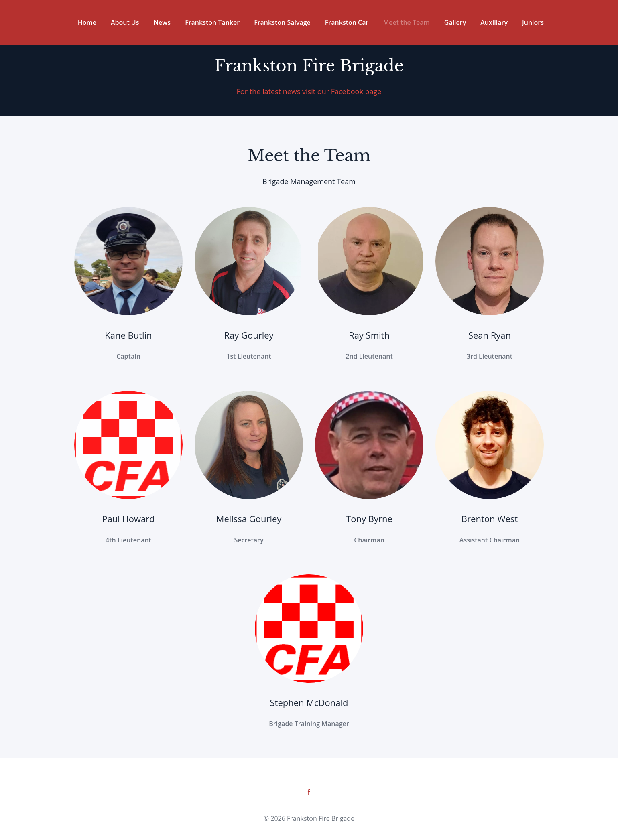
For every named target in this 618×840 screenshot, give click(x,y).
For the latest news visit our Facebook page (309, 91)
